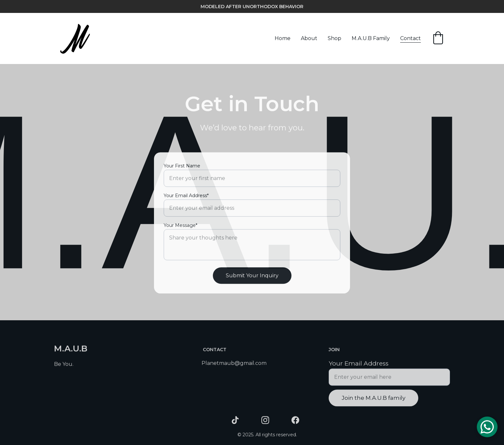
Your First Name (182, 172)
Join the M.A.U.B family (373, 400)
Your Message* (181, 231)
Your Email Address (359, 366)
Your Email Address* (186, 201)
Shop (334, 38)
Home (283, 38)
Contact (411, 38)
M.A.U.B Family (371, 38)
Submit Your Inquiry (252, 281)
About (309, 38)
